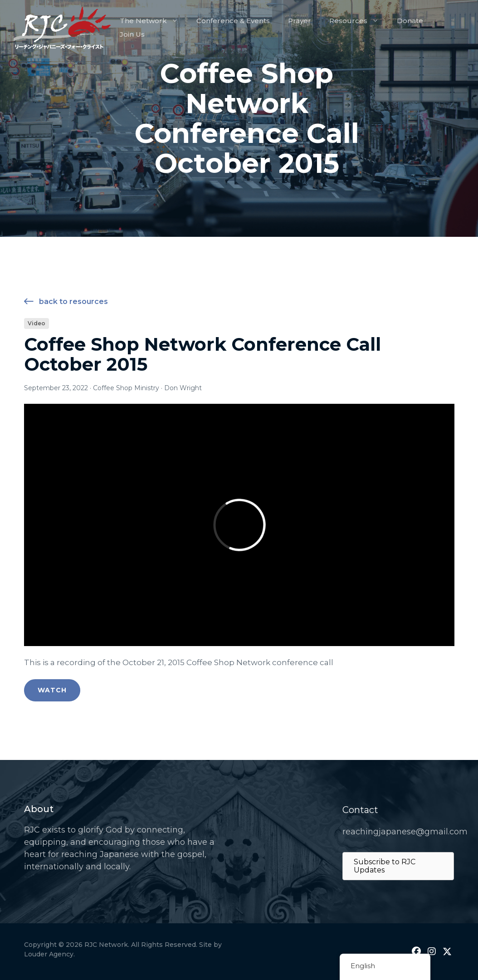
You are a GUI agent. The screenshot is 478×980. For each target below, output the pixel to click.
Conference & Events (233, 21)
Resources (358, 21)
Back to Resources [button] (66, 302)
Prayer (300, 21)
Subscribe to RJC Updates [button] (385, 866)
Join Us (132, 34)
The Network (154, 21)
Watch (52, 690)
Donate (410, 21)
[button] (416, 951)
